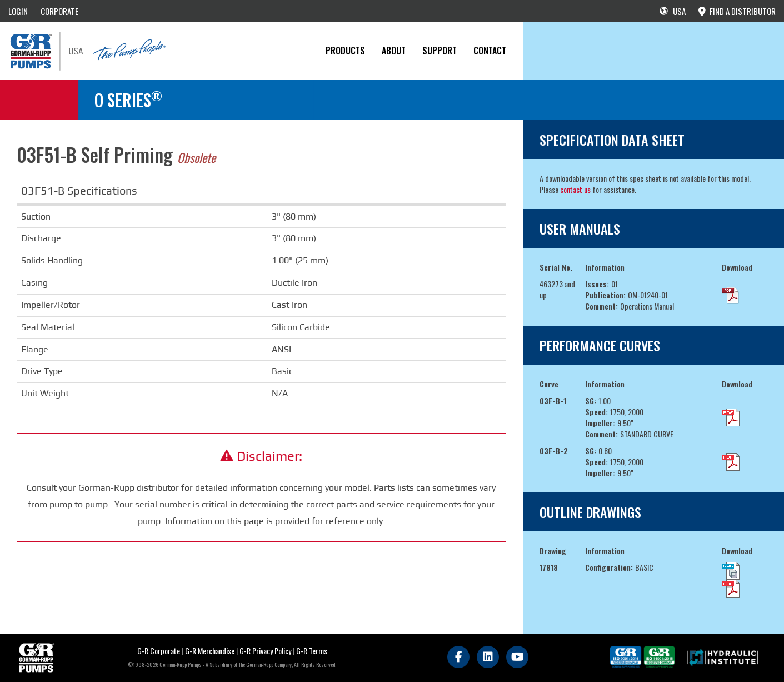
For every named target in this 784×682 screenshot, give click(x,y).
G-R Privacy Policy (265, 651)
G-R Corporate (159, 651)
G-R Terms (312, 651)
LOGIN (18, 11)
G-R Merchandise (210, 651)
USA (673, 11)
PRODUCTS (345, 51)
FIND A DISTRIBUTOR (737, 11)
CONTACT (490, 51)
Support (440, 51)
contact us (575, 189)
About (394, 51)
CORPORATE (59, 11)
